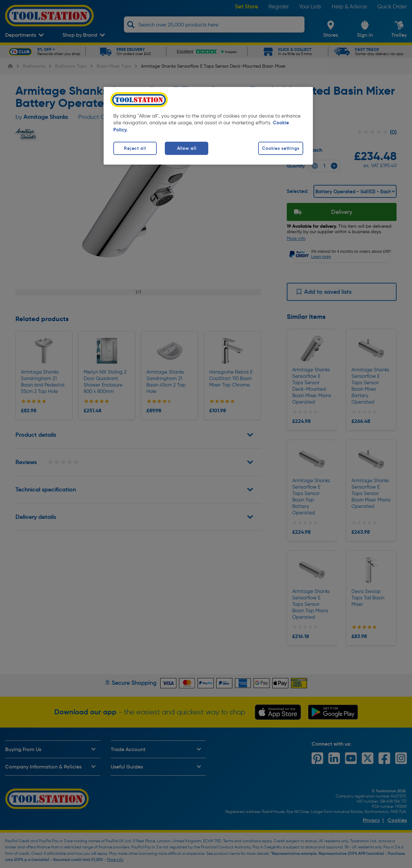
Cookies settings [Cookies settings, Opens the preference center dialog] (281, 148)
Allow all (187, 148)
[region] (208, 126)
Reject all (135, 148)
